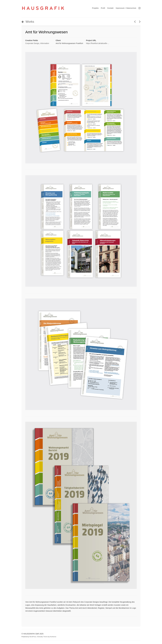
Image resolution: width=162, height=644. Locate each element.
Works (28, 22)
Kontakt (110, 8)
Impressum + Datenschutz (126, 8)
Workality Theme (43, 637)
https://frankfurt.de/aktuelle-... (98, 43)
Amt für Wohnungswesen (47, 32)
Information (45, 43)
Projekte (95, 8)
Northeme (53, 637)
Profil (103, 8)
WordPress (33, 637)
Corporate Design (32, 43)
